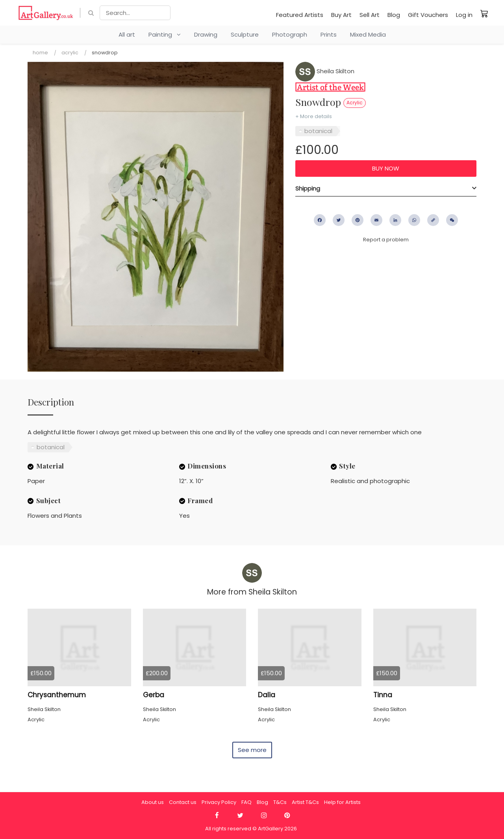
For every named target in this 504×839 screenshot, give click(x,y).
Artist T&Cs (305, 802)
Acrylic (70, 53)
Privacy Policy (219, 802)
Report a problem (386, 240)
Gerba (154, 695)
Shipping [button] (308, 188)
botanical (318, 131)
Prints (329, 34)
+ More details (314, 116)
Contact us (183, 802)
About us (153, 802)
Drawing (206, 34)
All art (127, 34)
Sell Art (370, 15)
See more (252, 750)
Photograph (290, 34)
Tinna (383, 695)
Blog (394, 15)
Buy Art (341, 15)
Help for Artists (342, 802)
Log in (464, 15)
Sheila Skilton (325, 71)
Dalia (267, 695)
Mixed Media (368, 34)
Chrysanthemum (57, 695)
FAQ (246, 802)
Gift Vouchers (428, 15)
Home (40, 53)
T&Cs (280, 802)
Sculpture (245, 34)
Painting (165, 34)
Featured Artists (300, 15)
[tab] (386, 189)
